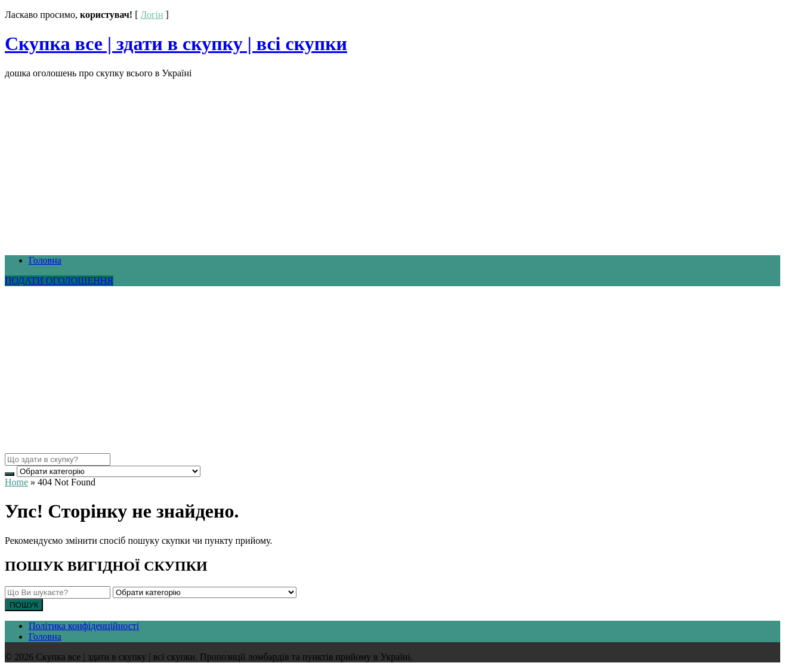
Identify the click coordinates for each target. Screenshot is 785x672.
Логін (152, 15)
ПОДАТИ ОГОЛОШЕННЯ (59, 281)
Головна (45, 260)
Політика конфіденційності (84, 626)
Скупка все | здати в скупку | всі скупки (176, 44)
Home (16, 482)
